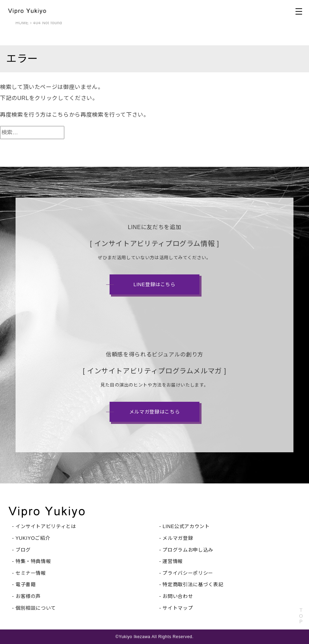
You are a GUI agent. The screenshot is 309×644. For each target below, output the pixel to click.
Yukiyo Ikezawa (134, 637)
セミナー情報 (31, 573)
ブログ (23, 550)
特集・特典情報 (33, 561)
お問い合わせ (178, 596)
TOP (301, 616)
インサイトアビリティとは (46, 526)
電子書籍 (26, 584)
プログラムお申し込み (188, 550)
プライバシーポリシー (188, 573)
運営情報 (173, 561)
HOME (22, 23)
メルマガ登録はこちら (154, 412)
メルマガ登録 (178, 538)
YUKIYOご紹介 (33, 538)
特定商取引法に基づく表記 (193, 584)
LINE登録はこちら (154, 284)
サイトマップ (178, 608)
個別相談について (36, 608)
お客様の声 (28, 596)
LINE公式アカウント (186, 526)
